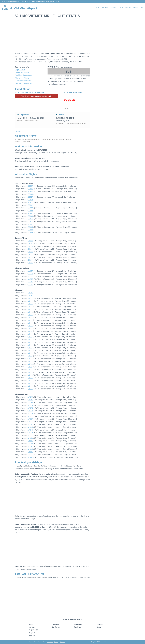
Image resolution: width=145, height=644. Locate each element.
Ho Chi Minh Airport (23, 8)
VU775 (31, 276)
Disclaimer (50, 642)
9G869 (31, 216)
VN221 (30, 419)
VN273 (31, 454)
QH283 (31, 263)
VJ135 (30, 318)
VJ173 (30, 364)
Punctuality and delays (24, 81)
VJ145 (30, 329)
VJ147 (30, 331)
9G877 (30, 222)
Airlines (32, 635)
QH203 (31, 244)
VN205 (31, 397)
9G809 (31, 194)
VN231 (30, 422)
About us (62, 642)
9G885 (31, 227)
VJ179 (30, 372)
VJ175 (30, 367)
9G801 (30, 186)
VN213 (31, 408)
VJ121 (30, 298)
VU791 (30, 285)
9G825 (31, 200)
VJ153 (30, 339)
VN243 (31, 424)
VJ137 (30, 320)
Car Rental (128, 7)
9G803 (31, 189)
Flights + (98, 7)
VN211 (30, 405)
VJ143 (30, 326)
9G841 (30, 205)
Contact (56, 642)
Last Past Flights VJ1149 (24, 83)
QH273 (31, 257)
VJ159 (30, 345)
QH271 (30, 255)
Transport (113, 7)
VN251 (30, 435)
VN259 (31, 444)
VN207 (31, 400)
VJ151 (30, 337)
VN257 (31, 441)
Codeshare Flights (22, 72)
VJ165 (30, 353)
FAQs (142, 7)
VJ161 (30, 348)
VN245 (31, 427)
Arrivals (32, 627)
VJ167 (30, 356)
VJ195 (30, 386)
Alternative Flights (22, 78)
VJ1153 (31, 296)
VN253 (31, 438)
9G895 (31, 233)
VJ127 (30, 307)
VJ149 (30, 334)
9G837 (30, 202)
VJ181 (30, 375)
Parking (120, 7)
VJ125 (30, 304)
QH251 (31, 249)
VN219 (31, 416)
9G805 (31, 191)
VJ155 (30, 342)
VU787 (30, 282)
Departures (33, 630)
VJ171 (30, 361)
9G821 (30, 197)
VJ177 (30, 370)
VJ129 (30, 309)
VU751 (30, 271)
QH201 (31, 241)
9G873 (31, 219)
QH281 (31, 260)
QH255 (31, 252)
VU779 (31, 279)
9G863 (31, 213)
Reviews (136, 7)
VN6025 (31, 457)
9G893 (31, 230)
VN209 (31, 402)
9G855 (31, 211)
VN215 (31, 411)
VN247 (31, 430)
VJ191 (30, 381)
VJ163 (30, 350)
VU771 (30, 274)
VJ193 (30, 383)
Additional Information (24, 75)
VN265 (31, 449)
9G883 (31, 224)
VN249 (31, 433)
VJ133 (30, 315)
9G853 (31, 208)
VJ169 (30, 359)
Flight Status (20, 70)
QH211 (30, 246)
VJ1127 (30, 293)
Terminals (105, 7)
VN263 (31, 446)
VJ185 (30, 378)
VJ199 (30, 389)
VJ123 (30, 301)
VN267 (31, 452)
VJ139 (30, 323)
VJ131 (30, 312)
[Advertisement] (72, 36)
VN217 (30, 413)
